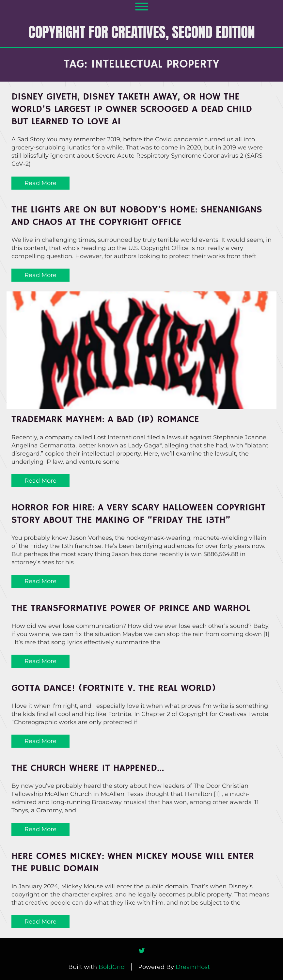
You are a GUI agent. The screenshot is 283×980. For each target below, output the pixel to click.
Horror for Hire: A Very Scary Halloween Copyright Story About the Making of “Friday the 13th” (139, 514)
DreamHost (193, 967)
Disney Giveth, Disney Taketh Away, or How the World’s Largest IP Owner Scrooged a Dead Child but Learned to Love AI (132, 109)
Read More (40, 183)
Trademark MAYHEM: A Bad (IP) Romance (105, 420)
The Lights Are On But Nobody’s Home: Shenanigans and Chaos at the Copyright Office (137, 216)
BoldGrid (112, 967)
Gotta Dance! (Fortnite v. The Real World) (114, 688)
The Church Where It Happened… (88, 768)
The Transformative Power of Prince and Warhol (131, 608)
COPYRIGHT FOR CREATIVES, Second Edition (142, 32)
